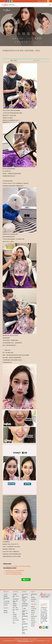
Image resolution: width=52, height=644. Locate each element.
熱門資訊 (39, 1)
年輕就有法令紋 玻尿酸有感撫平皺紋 (14, 574)
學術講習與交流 (6, 599)
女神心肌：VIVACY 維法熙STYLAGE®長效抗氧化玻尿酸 (18, 566)
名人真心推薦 (6, 601)
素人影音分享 (6, 603)
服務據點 (6, 611)
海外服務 (6, 612)
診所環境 (6, 605)
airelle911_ (38, 60)
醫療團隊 (6, 596)
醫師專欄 (44, 1)
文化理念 (6, 594)
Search (48, 1)
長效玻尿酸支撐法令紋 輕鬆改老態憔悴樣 (15, 570)
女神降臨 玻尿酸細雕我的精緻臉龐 (13, 572)
